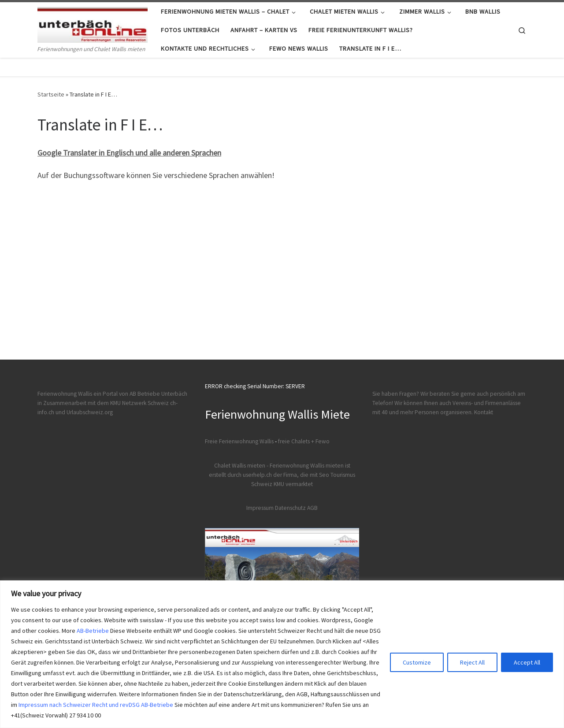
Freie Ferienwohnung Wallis (239, 441)
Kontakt (484, 412)
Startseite (51, 94)
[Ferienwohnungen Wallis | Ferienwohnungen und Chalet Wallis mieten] (93, 23)
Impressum (260, 508)
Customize (417, 662)
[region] (282, 654)
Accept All (527, 662)
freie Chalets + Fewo (304, 441)
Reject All (472, 662)
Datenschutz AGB (296, 508)
